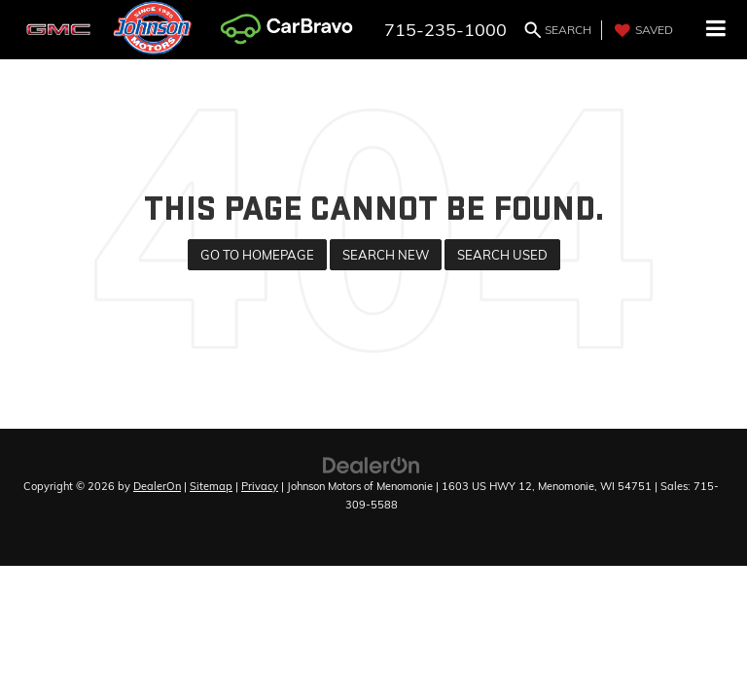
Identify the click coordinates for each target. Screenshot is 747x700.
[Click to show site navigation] (716, 30)
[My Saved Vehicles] (641, 30)
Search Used (502, 255)
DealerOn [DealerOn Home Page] (157, 486)
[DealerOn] (372, 464)
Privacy (260, 486)
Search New (386, 255)
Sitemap (211, 486)
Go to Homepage (257, 255)
